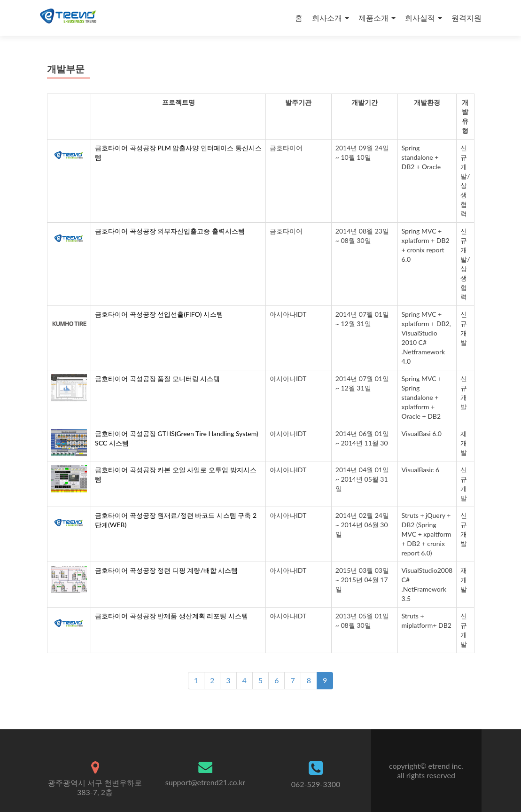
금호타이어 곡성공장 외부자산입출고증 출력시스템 (170, 231)
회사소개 (327, 18)
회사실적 (420, 18)
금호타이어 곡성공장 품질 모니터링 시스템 (157, 379)
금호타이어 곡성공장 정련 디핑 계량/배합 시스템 (166, 570)
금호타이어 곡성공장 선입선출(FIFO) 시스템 (159, 314)
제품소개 (373, 18)
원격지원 (467, 18)
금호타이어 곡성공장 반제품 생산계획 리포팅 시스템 (171, 616)
